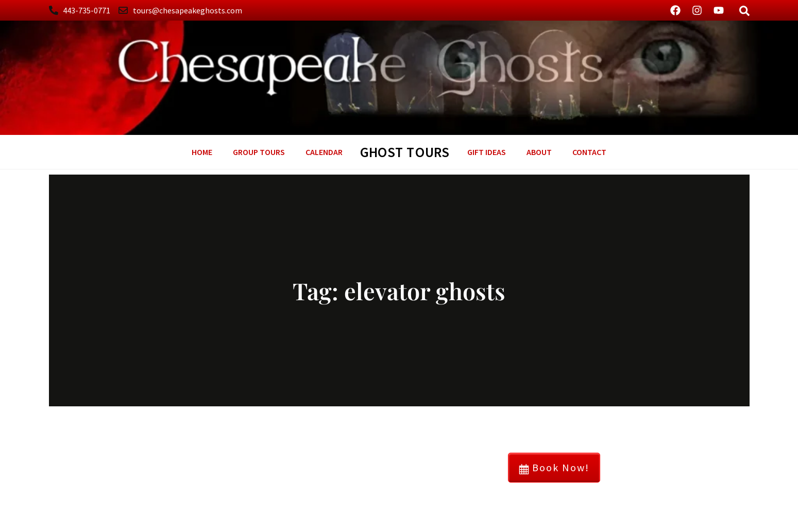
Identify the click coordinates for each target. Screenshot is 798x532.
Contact (589, 152)
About (539, 152)
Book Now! (554, 467)
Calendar (324, 152)
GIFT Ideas (487, 152)
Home (202, 152)
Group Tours (259, 152)
